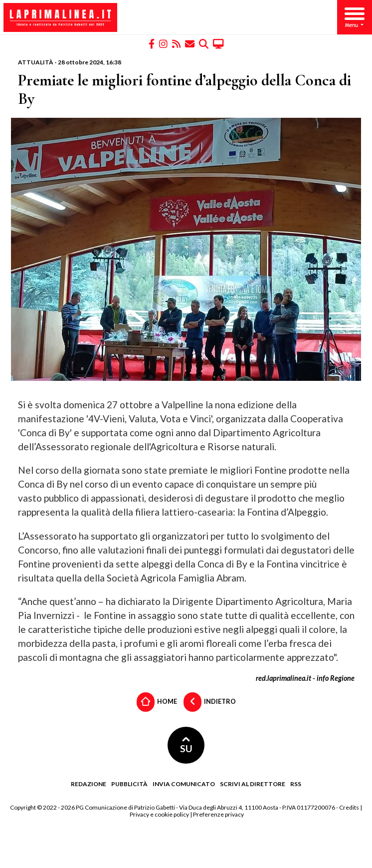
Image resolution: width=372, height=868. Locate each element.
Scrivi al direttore (253, 784)
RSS (296, 784)
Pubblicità (129, 784)
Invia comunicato (184, 784)
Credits (349, 807)
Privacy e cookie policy (159, 814)
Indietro (210, 702)
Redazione (89, 784)
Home (157, 702)
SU (186, 745)
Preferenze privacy (218, 814)
